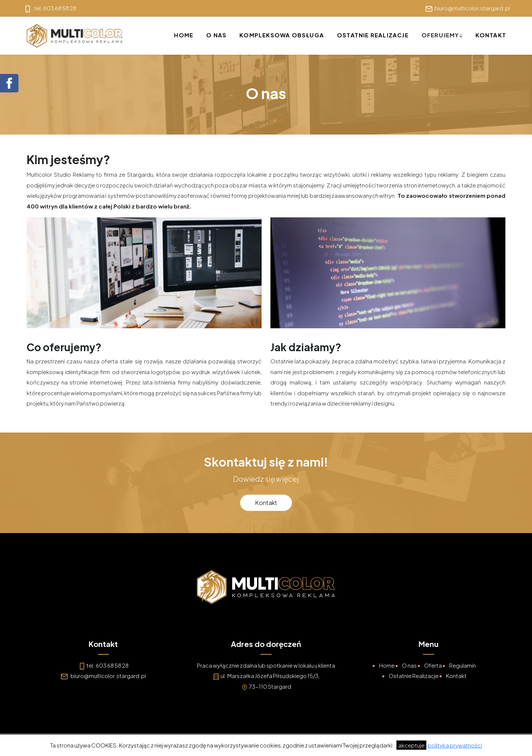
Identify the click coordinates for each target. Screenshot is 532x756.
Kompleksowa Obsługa (282, 35)
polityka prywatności (455, 745)
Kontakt (491, 35)
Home (184, 35)
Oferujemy (440, 35)
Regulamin (463, 665)
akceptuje (411, 745)
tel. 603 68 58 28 (108, 665)
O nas (216, 35)
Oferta (433, 665)
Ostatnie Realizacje (373, 35)
